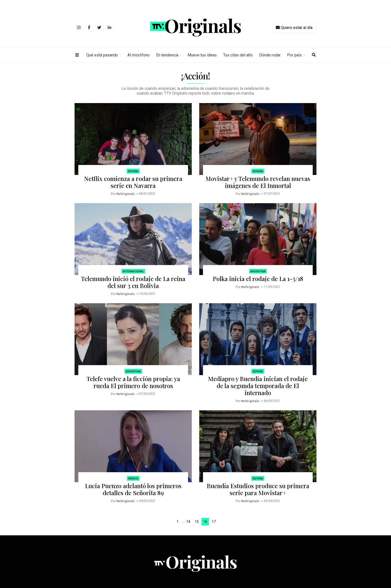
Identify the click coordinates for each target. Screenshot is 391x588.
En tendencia (167, 55)
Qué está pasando (102, 55)
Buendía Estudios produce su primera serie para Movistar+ (258, 489)
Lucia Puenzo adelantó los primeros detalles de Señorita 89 (133, 489)
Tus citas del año (238, 55)
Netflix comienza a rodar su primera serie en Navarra (133, 182)
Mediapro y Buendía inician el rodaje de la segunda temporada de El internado (258, 386)
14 (188, 522)
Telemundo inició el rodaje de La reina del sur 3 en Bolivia (133, 282)
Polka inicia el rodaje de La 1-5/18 (258, 279)
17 (214, 522)
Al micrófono (139, 55)
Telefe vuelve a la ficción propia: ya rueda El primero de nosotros (133, 382)
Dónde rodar (270, 55)
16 (205, 522)
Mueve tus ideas (202, 55)
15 (197, 522)
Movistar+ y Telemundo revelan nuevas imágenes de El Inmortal (258, 182)
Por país (294, 55)
